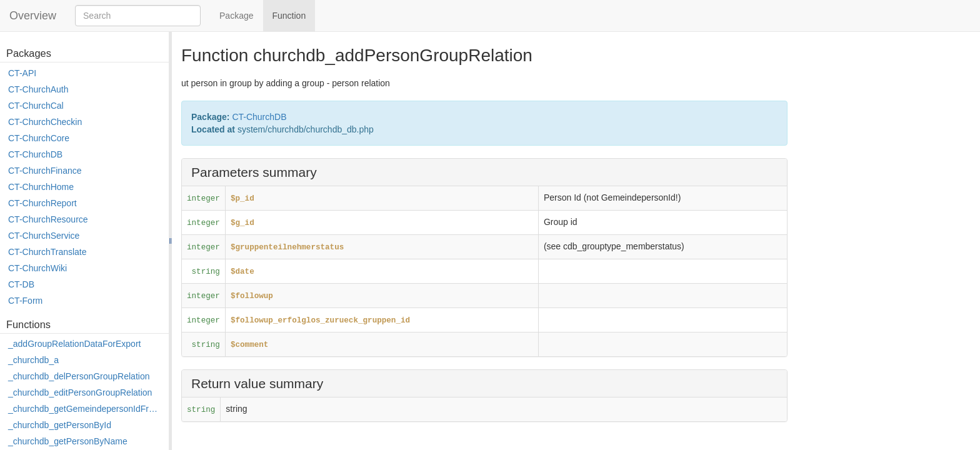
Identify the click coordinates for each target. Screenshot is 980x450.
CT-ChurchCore (39, 138)
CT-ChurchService (44, 236)
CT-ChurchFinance (45, 171)
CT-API (22, 73)
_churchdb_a (33, 360)
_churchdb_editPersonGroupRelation (80, 392)
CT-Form (25, 301)
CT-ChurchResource (48, 219)
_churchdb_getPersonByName (68, 441)
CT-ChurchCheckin (45, 122)
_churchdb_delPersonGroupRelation (79, 376)
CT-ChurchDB (35, 154)
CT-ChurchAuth (38, 89)
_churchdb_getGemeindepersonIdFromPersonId (85, 409)
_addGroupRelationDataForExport (74, 344)
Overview (33, 16)
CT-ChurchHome (41, 187)
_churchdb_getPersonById (60, 425)
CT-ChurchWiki (37, 268)
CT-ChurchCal (36, 106)
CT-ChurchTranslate (47, 252)
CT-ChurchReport (42, 203)
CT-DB (21, 284)
